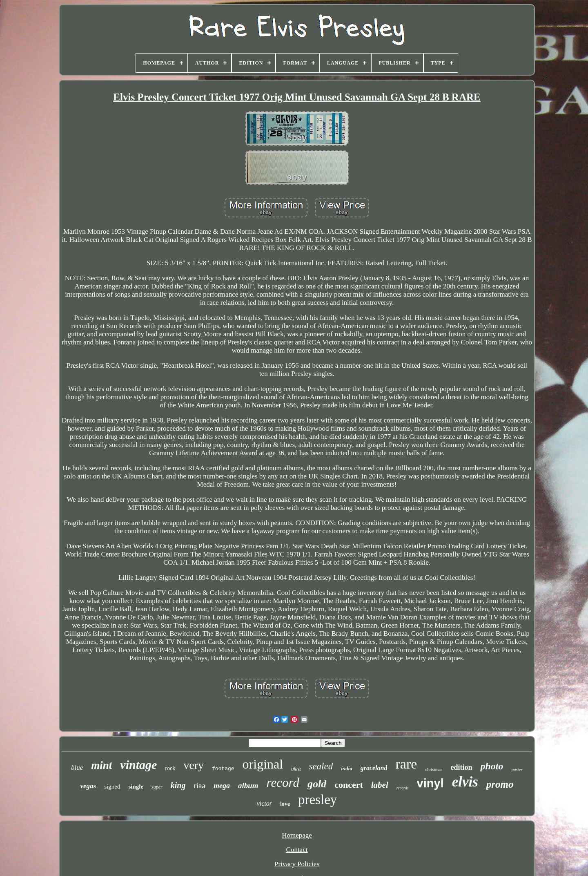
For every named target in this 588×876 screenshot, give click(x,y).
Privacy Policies (297, 864)
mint (101, 765)
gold (317, 784)
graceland (374, 768)
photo (492, 766)
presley (317, 800)
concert (349, 785)
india (346, 768)
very (194, 765)
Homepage (297, 835)
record (283, 783)
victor (264, 803)
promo (500, 784)
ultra (296, 769)
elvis (465, 782)
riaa (199, 785)
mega (222, 786)
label (380, 785)
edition (461, 767)
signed (112, 787)
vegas (88, 786)
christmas (434, 769)
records (403, 788)
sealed (321, 766)
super (157, 787)
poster (517, 769)
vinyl (430, 783)
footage (223, 769)
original (263, 764)
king (178, 785)
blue (77, 768)
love (285, 804)
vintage (138, 765)
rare (406, 764)
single (136, 787)
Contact (297, 850)
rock (170, 768)
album (248, 785)
